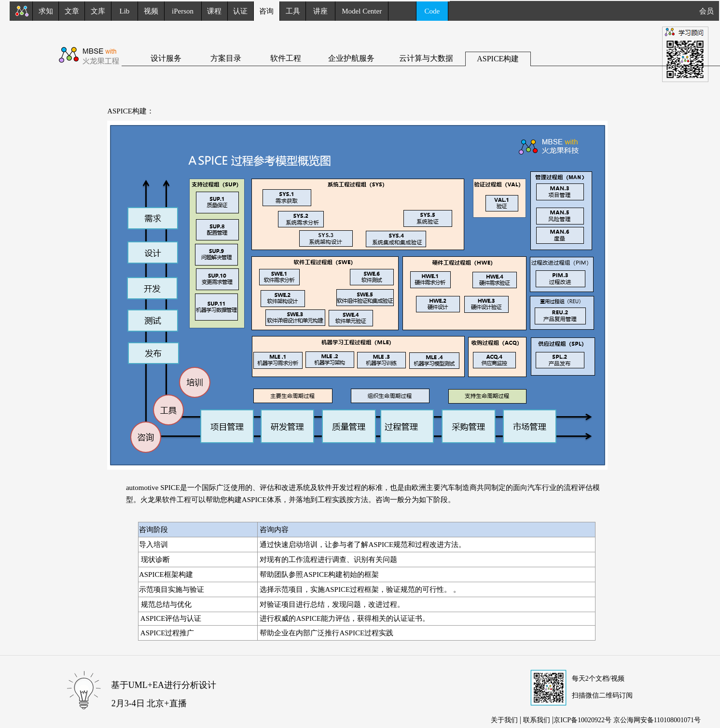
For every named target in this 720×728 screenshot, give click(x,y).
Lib (125, 11)
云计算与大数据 (426, 58)
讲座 (320, 11)
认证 (240, 11)
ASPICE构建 (498, 59)
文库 (98, 11)
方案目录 (226, 58)
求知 (46, 11)
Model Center (362, 11)
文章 (72, 11)
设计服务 (166, 58)
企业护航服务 (351, 58)
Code (432, 11)
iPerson (183, 11)
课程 (214, 11)
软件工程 (286, 58)
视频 (151, 11)
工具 (293, 11)
